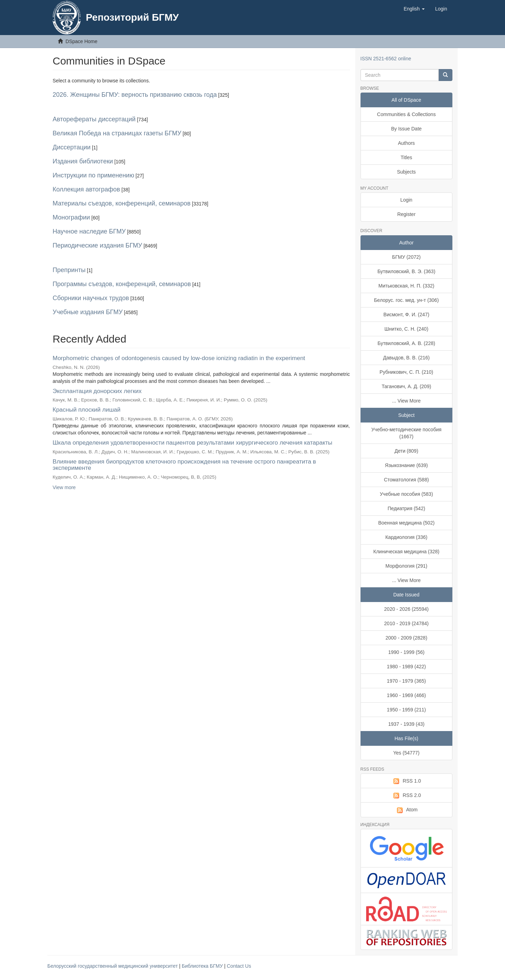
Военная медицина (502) (406, 523)
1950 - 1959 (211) (406, 710)
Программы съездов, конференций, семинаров (122, 284)
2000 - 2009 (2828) (406, 638)
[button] (414, 9)
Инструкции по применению (93, 175)
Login (406, 200)
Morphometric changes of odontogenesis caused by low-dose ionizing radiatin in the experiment (179, 358)
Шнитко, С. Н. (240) (406, 329)
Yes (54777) (406, 753)
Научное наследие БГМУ (89, 231)
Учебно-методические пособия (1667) (406, 433)
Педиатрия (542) (406, 508)
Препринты (69, 270)
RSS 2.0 (406, 796)
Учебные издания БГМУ (88, 312)
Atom (406, 810)
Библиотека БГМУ (203, 966)
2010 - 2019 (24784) (406, 623)
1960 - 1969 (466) (406, 695)
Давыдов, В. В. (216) (406, 358)
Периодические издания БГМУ (97, 245)
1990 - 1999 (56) (406, 652)
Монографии (71, 217)
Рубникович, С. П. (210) (406, 372)
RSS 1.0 (406, 781)
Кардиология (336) (406, 537)
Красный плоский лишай (87, 410)
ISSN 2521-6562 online (386, 59)
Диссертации (72, 147)
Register (406, 214)
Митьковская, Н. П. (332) (406, 286)
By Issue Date (406, 129)
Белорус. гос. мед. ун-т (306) (406, 300)
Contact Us (239, 966)
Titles (406, 157)
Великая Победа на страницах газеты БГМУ (117, 133)
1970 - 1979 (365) (406, 681)
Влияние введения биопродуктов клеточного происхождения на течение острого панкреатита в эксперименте (184, 465)
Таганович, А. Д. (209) (406, 386)
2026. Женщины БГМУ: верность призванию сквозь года (135, 95)
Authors (406, 143)
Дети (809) (406, 451)
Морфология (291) (406, 566)
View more (64, 487)
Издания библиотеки (83, 161)
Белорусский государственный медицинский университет (113, 966)
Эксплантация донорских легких (97, 391)
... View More (406, 401)
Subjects (406, 172)
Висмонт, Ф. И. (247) (406, 315)
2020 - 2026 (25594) (406, 609)
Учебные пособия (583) (406, 494)
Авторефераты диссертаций (94, 119)
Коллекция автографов (86, 189)
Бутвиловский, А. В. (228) (406, 343)
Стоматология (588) (406, 480)
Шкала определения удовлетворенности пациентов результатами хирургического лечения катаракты (193, 443)
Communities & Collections (406, 114)
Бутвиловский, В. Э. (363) (406, 271)
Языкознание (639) (406, 465)
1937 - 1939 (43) (406, 724)
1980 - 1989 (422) (406, 667)
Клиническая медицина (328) (407, 552)
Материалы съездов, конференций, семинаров (122, 203)
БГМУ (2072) (406, 257)
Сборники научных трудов (91, 298)
